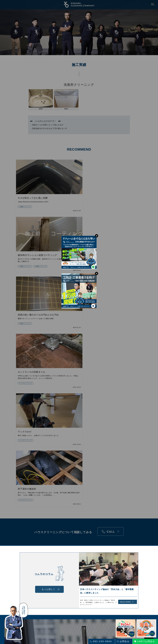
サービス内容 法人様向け (47, 588)
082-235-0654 (102, 641)
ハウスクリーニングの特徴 (48, 568)
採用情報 (109, 571)
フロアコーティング (45, 579)
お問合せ (125, 641)
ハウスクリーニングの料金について (89, 569)
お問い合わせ (111, 577)
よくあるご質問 (84, 576)
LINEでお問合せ (146, 641)
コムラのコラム (84, 579)
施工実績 (81, 573)
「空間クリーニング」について (49, 582)
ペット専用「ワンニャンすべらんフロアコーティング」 (55, 575)
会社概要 (109, 574)
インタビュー (111, 568)
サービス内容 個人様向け (47, 585)
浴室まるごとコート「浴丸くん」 (50, 571)
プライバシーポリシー (112, 581)
